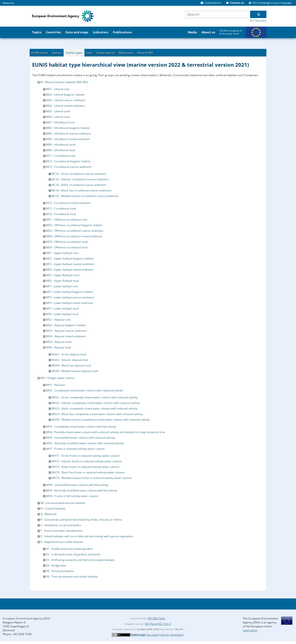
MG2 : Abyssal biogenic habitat (66, 325)
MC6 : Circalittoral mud (61, 214)
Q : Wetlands (49, 514)
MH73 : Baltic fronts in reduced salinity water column (85, 467)
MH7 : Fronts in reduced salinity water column (75, 449)
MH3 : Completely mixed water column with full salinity (81, 427)
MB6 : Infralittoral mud (60, 150)
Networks (8, 3)
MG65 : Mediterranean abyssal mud (75, 371)
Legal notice (250, 630)
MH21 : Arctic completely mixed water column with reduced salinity (95, 397)
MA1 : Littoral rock (58, 89)
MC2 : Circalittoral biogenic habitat (68, 161)
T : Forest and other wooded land (62, 531)
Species (57, 53)
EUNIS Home (40, 53)
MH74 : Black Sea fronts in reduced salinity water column (88, 472)
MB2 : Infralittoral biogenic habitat (68, 128)
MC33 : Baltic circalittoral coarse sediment (79, 185)
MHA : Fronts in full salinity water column (72, 496)
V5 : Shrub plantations (60, 571)
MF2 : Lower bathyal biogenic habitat (69, 292)
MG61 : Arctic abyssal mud (69, 354)
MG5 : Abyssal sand (59, 342)
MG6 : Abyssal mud (58, 347)
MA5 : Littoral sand (58, 111)
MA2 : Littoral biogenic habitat (65, 95)
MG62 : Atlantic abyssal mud (70, 360)
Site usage (152, 635)
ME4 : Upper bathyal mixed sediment (70, 270)
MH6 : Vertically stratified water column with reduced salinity (85, 443)
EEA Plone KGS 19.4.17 (158, 624)
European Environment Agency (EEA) (26, 618)
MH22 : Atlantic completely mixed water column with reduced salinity (96, 403)
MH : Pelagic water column (58, 378)
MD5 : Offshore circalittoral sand (67, 242)
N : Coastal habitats (53, 508)
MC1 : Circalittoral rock (61, 156)
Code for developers (171, 635)
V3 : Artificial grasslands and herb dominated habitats (80, 560)
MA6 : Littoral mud (58, 117)
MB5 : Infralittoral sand (61, 145)
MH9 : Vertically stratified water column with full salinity (82, 490)
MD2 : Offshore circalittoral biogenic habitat (74, 225)
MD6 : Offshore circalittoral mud (67, 247)
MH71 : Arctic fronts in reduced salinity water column (86, 456)
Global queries (106, 53)
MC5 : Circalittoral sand (61, 208)
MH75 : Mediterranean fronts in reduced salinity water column (92, 478)
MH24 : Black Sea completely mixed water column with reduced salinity (97, 414)
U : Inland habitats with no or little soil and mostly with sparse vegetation (87, 536)
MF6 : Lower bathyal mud (62, 314)
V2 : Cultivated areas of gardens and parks (73, 554)
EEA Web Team (156, 618)
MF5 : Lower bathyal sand (62, 308)
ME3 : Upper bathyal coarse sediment (70, 264)
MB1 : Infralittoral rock (60, 122)
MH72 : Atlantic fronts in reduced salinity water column (87, 461)
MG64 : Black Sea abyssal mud (71, 365)
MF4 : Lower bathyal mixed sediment (69, 303)
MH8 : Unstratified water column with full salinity (77, 485)
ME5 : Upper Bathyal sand (63, 275)
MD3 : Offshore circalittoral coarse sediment (75, 231)
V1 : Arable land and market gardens (69, 549)
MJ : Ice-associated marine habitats (63, 503)
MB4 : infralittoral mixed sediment (68, 139)
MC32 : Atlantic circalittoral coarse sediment (80, 179)
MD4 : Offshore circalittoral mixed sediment (74, 236)
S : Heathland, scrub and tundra (61, 525)
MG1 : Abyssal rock (58, 320)
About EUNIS (145, 53)
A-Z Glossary (258, 20)
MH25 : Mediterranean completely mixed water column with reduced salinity (101, 420)
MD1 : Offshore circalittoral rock (67, 220)
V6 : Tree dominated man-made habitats (72, 577)
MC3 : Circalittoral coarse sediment (69, 167)
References (126, 53)
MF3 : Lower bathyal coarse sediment (70, 297)
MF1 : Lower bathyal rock (62, 286)
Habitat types (74, 53)
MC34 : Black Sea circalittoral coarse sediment (81, 190)
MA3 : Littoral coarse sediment (66, 100)
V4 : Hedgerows (56, 565)
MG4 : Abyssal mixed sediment (66, 336)
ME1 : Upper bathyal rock (62, 253)
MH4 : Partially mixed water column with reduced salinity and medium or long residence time (106, 432)
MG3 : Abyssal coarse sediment (66, 331)
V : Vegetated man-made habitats (62, 542)
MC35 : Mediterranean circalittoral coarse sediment (85, 196)
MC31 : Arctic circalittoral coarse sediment (79, 174)
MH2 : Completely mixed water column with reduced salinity (84, 390)
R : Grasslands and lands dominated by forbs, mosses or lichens (81, 520)
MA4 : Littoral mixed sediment (65, 106)
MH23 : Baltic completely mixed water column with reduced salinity (94, 408)
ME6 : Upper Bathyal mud (62, 281)
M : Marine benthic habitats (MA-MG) (64, 82)
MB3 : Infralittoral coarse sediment (68, 133)
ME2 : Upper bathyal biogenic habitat (70, 258)
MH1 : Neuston (56, 385)
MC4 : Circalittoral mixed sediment (68, 203)
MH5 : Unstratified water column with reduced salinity (80, 438)
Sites (89, 53)
